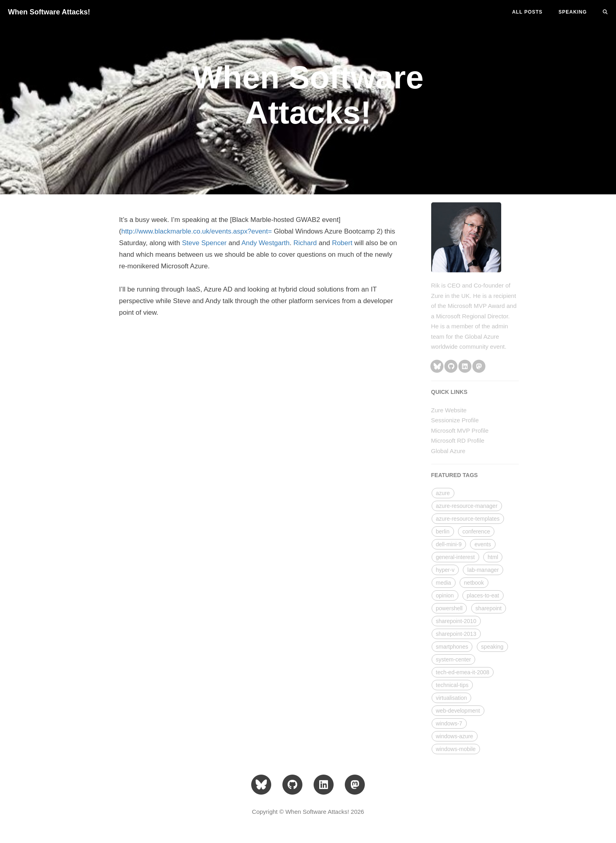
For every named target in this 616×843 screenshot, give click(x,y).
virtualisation (452, 698)
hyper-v (445, 570)
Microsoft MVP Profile (460, 430)
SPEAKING (573, 12)
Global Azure (448, 451)
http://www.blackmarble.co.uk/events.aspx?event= (197, 231)
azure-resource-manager (467, 506)
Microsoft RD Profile (458, 440)
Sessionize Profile (455, 420)
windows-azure (455, 736)
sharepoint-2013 (456, 634)
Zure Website (449, 410)
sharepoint (489, 608)
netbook (474, 583)
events (483, 544)
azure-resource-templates (468, 519)
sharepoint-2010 (456, 621)
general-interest (455, 557)
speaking (492, 647)
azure (443, 493)
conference (476, 531)
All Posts (527, 12)
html (493, 557)
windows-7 (449, 723)
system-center (454, 659)
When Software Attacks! (49, 12)
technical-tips (452, 685)
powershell (449, 608)
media (444, 583)
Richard (305, 243)
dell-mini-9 (449, 544)
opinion (445, 595)
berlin (443, 531)
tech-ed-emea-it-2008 (463, 672)
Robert (342, 243)
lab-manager (483, 570)
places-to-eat (483, 595)
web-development (458, 711)
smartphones (452, 647)
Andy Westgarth (265, 243)
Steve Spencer (204, 243)
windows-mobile (456, 749)
